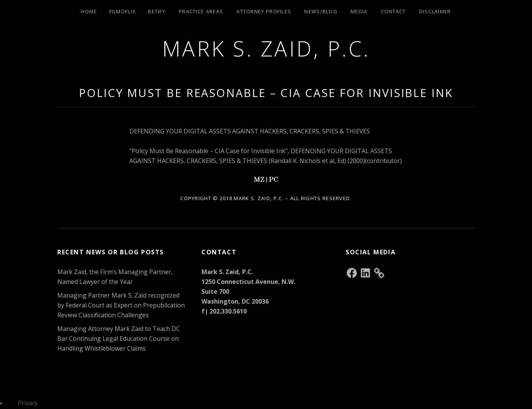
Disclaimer (435, 11)
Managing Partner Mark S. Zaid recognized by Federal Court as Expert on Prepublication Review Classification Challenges (121, 305)
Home (89, 11)
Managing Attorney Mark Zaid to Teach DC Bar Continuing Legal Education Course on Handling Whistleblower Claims (119, 338)
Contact (393, 11)
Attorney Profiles (264, 11)
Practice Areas (201, 11)
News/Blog (321, 11)
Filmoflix (123, 11)
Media (359, 11)
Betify (157, 11)
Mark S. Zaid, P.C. (266, 48)
